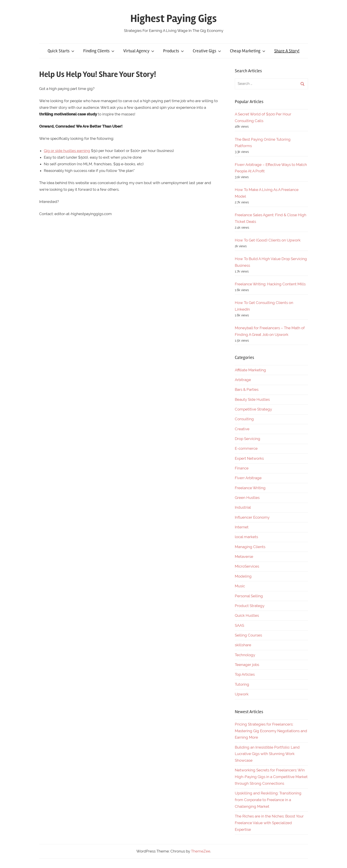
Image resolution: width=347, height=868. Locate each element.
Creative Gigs (207, 51)
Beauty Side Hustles (252, 399)
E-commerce (246, 448)
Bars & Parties (247, 389)
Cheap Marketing (248, 51)
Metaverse (244, 557)
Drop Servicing (248, 439)
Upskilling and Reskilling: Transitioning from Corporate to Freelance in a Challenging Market (268, 800)
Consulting (244, 419)
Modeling (243, 576)
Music (240, 586)
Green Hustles (247, 498)
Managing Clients (250, 547)
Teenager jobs (247, 665)
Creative (242, 429)
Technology (245, 655)
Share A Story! (287, 51)
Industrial (243, 507)
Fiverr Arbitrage (248, 478)
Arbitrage (243, 380)
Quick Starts (61, 51)
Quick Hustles (247, 615)
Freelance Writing (250, 488)
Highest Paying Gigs (173, 18)
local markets (246, 537)
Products (173, 51)
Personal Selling (249, 596)
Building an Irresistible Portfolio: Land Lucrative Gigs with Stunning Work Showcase (267, 754)
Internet (242, 527)
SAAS (239, 625)
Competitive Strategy (253, 409)
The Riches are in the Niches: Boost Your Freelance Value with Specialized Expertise (269, 823)
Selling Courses (248, 635)
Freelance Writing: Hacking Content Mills (270, 284)
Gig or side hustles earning (67, 151)
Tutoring (242, 684)
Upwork (242, 694)
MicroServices (247, 566)
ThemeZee (201, 851)
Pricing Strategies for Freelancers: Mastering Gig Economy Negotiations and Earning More (271, 731)
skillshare (243, 645)
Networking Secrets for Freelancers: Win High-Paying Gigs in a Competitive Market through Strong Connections (271, 777)
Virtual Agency (139, 51)
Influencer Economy (252, 517)
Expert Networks (249, 458)
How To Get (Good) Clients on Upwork (268, 240)
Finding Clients (99, 51)
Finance (242, 468)
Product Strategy (250, 606)
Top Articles (245, 674)
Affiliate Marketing (250, 370)
